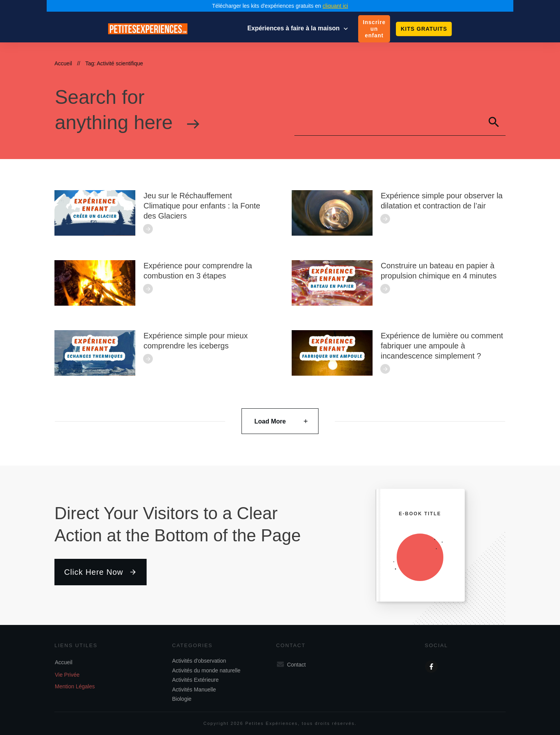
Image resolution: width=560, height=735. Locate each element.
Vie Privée (67, 675)
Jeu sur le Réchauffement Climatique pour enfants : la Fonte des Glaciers (202, 206)
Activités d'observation (199, 661)
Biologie (182, 699)
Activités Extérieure (196, 680)
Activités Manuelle (194, 689)
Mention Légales (75, 686)
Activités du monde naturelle (206, 670)
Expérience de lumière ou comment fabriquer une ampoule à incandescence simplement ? (442, 346)
